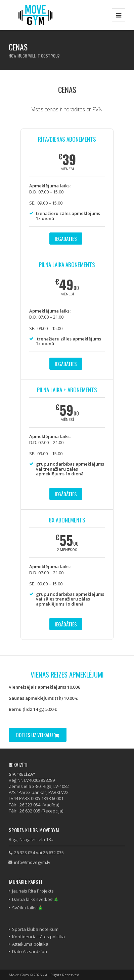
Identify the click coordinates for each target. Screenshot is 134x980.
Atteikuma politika (30, 944)
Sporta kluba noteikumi (36, 929)
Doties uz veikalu (38, 735)
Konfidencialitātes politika (38, 937)
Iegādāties (66, 239)
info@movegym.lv (32, 862)
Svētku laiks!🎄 (28, 908)
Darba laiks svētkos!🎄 (35, 899)
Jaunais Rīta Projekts (33, 891)
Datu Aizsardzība (30, 951)
